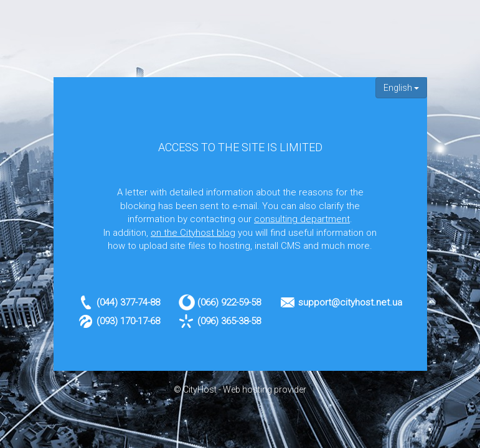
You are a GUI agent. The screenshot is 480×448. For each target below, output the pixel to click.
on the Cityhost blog (193, 233)
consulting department (302, 219)
